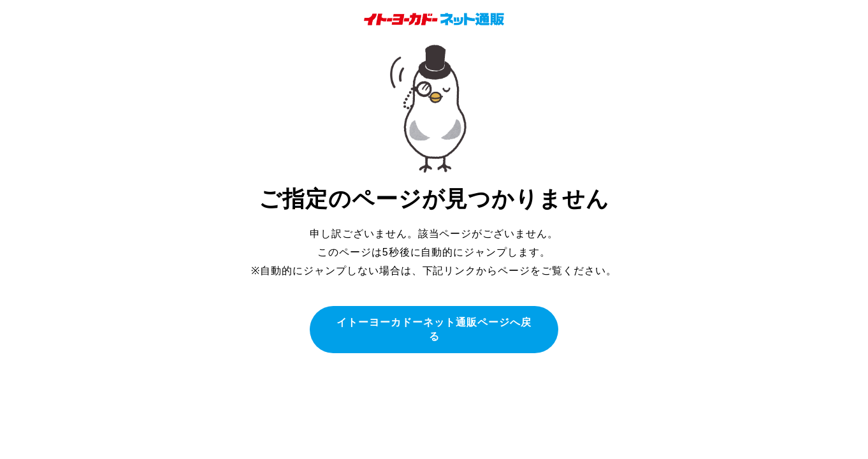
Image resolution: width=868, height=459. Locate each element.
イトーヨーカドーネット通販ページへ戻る (434, 329)
